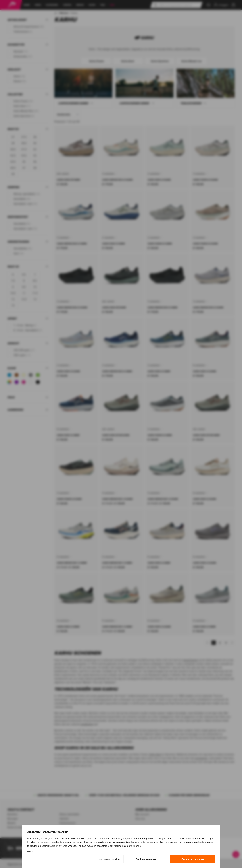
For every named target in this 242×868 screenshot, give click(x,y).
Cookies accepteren (193, 859)
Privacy (30, 851)
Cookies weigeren (146, 859)
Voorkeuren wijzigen (110, 859)
